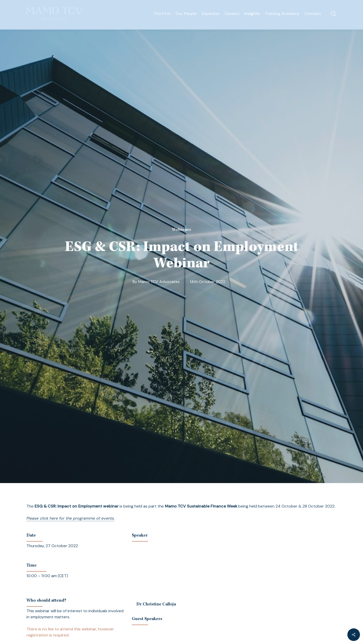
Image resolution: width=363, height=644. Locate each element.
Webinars (181, 230)
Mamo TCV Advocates (159, 282)
